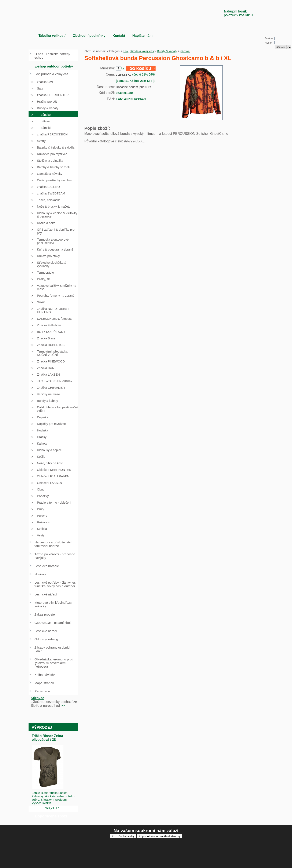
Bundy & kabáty (167, 51)
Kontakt (119, 36)
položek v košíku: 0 (238, 13)
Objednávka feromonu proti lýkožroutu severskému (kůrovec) (54, 663)
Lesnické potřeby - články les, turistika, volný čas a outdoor (56, 584)
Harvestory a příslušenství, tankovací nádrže (53, 544)
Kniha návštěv (45, 675)
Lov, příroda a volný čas (139, 51)
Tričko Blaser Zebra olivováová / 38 (47, 738)
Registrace (42, 691)
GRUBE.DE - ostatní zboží (53, 623)
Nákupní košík (235, 11)
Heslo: (269, 43)
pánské (185, 51)
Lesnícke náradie (47, 566)
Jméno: (269, 38)
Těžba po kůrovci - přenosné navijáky (55, 556)
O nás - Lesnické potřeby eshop (52, 56)
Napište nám (142, 36)
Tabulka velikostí (52, 36)
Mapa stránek (44, 683)
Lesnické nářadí (46, 594)
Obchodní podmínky (89, 36)
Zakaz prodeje (45, 614)
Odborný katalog (46, 639)
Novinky (40, 574)
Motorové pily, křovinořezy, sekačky (53, 604)
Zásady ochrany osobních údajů (53, 649)
